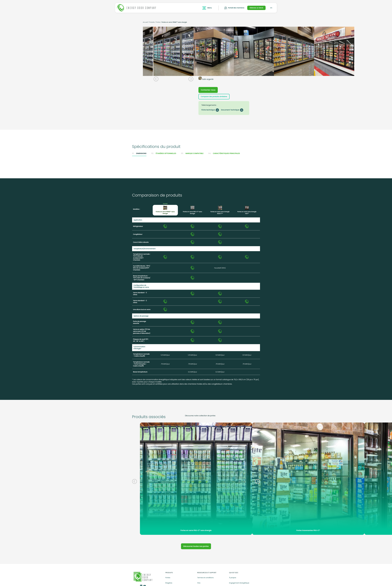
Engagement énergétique (239, 585)
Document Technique (232, 111)
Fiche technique (210, 111)
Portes (158, 22)
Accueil (145, 22)
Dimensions (139, 155)
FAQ (199, 585)
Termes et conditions (205, 579)
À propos (233, 579)
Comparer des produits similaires (216, 98)
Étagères (169, 585)
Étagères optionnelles (164, 155)
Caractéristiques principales (224, 155)
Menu (206, 8)
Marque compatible (192, 155)
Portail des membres (233, 8)
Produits (152, 22)
